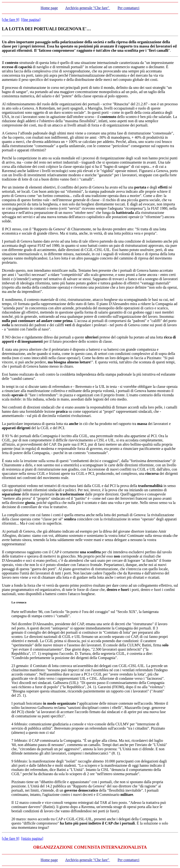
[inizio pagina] (32, 839)
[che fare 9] (11, 20)
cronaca (21, 602)
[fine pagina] (31, 20)
